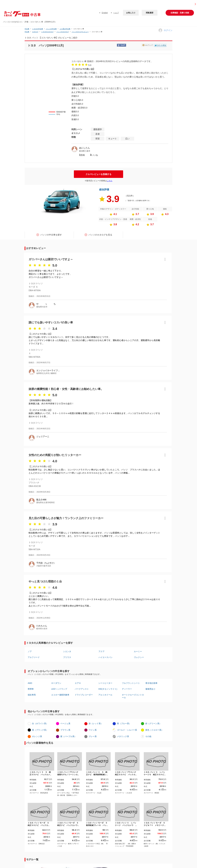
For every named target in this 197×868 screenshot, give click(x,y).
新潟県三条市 (85, 151)
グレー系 (93, 736)
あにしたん (84, 148)
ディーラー (127, 689)
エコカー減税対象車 (60, 695)
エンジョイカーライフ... (48, 370)
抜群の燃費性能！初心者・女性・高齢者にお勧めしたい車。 (66, 389)
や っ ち (46, 304)
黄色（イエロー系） (154, 730)
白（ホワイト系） (40, 724)
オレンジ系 (37, 736)
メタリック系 (123, 736)
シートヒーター (105, 683)
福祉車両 (32, 695)
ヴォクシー (139, 657)
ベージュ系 (65, 724)
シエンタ (67, 651)
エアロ (78, 683)
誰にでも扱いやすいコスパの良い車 (51, 322)
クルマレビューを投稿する (98, 174)
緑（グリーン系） (153, 724)
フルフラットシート (131, 683)
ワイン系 (93, 730)
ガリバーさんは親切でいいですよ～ (51, 259)
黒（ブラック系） (40, 730)
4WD (30, 683)
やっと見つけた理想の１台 (45, 581)
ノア (30, 651)
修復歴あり (150, 689)
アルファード (34, 657)
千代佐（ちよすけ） (46, 563)
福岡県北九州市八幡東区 (46, 373)
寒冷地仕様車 (151, 683)
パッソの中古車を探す (51, 235)
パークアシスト (82, 689)
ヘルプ (116, 13)
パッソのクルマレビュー (80, 32)
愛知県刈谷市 (42, 307)
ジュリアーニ (43, 436)
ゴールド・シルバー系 (127, 730)
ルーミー (138, 651)
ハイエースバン (106, 657)
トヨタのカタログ (47, 32)
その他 (148, 736)
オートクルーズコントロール (133, 696)
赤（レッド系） (96, 724)
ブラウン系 (65, 730)
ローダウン (56, 683)
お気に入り (131, 13)
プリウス (67, 657)
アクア (102, 651)
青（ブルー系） (124, 724)
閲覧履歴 (150, 13)
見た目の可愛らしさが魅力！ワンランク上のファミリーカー (66, 518)
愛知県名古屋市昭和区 (46, 503)
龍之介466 (41, 500)
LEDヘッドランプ (59, 689)
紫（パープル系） (68, 736)
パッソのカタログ (63, 32)
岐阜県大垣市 (42, 629)
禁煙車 (31, 689)
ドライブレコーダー (84, 695)
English (105, 13)
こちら (110, 181)
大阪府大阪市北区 (44, 566)
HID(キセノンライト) (108, 689)
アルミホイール (105, 695)
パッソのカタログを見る (100, 235)
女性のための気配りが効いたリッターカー (55, 455)
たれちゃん (42, 626)
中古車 (27, 29)
